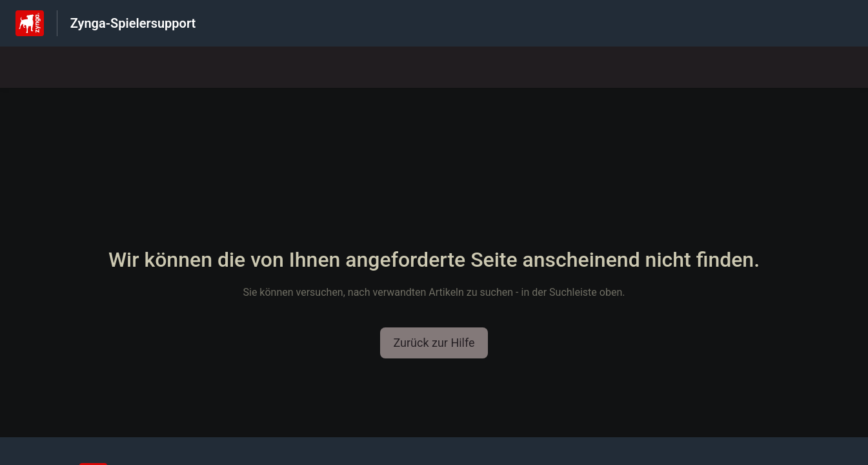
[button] (434, 343)
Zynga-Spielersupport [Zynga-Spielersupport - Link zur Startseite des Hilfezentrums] (133, 23)
